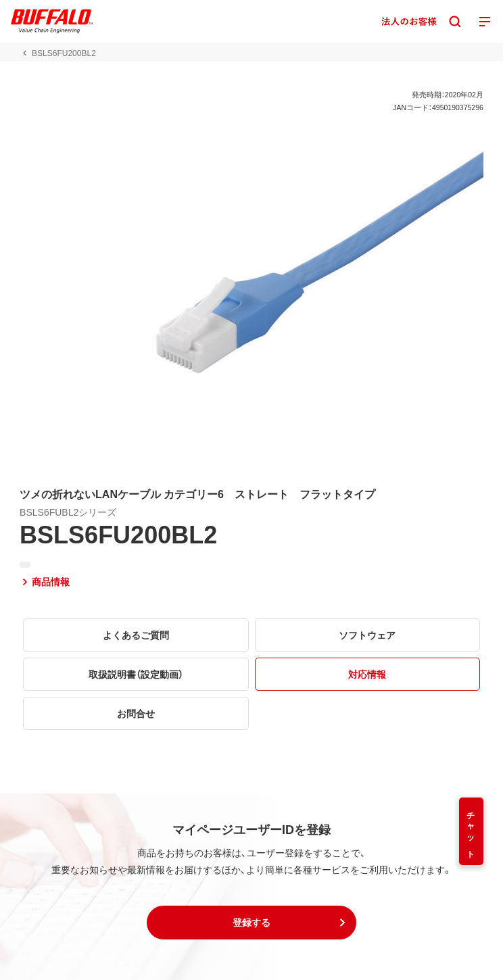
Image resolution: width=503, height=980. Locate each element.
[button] (251, 923)
